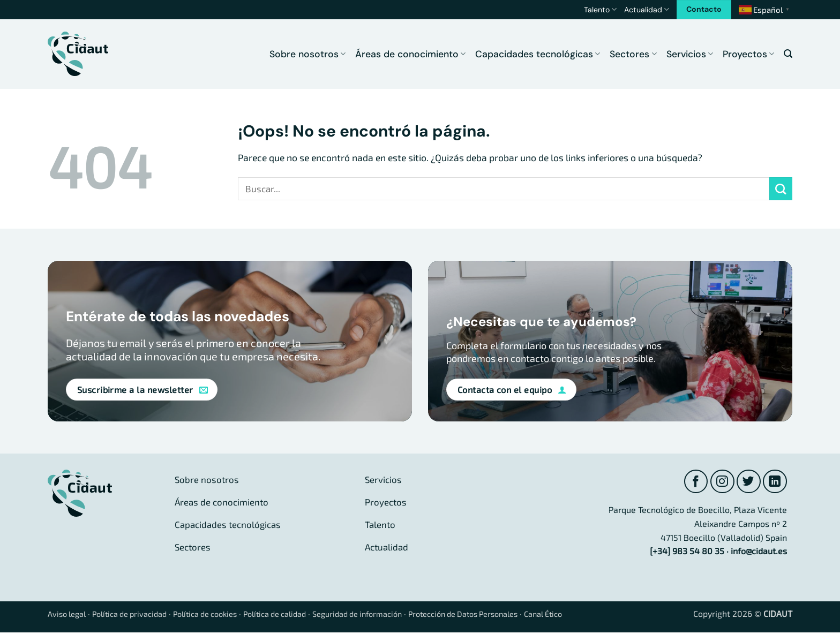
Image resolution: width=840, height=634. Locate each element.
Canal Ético (601, 615)
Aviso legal (69, 615)
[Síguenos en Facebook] (692, 482)
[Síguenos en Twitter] (747, 482)
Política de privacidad (138, 615)
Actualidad (647, 9)
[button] (788, 54)
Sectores (633, 54)
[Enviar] (781, 189)
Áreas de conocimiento (410, 54)
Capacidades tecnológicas (538, 54)
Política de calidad (301, 615)
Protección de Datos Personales (511, 615)
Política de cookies (223, 615)
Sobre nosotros (307, 54)
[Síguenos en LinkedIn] (774, 482)
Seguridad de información (393, 615)
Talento (600, 9)
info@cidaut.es (759, 552)
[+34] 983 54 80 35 (687, 552)
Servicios (690, 54)
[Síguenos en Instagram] (719, 482)
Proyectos (748, 54)
